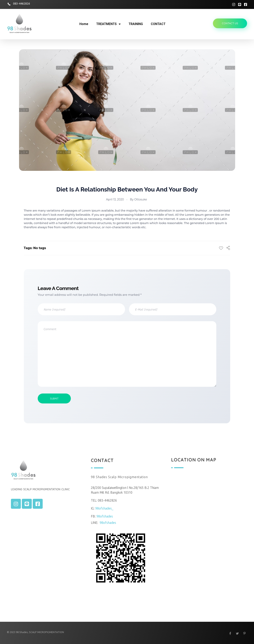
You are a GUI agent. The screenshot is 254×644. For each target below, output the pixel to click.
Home (84, 24)
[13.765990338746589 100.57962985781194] (207, 523)
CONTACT (158, 24)
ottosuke (141, 199)
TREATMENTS (108, 24)
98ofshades (105, 516)
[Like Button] (221, 248)
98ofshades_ (104, 508)
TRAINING (136, 24)
